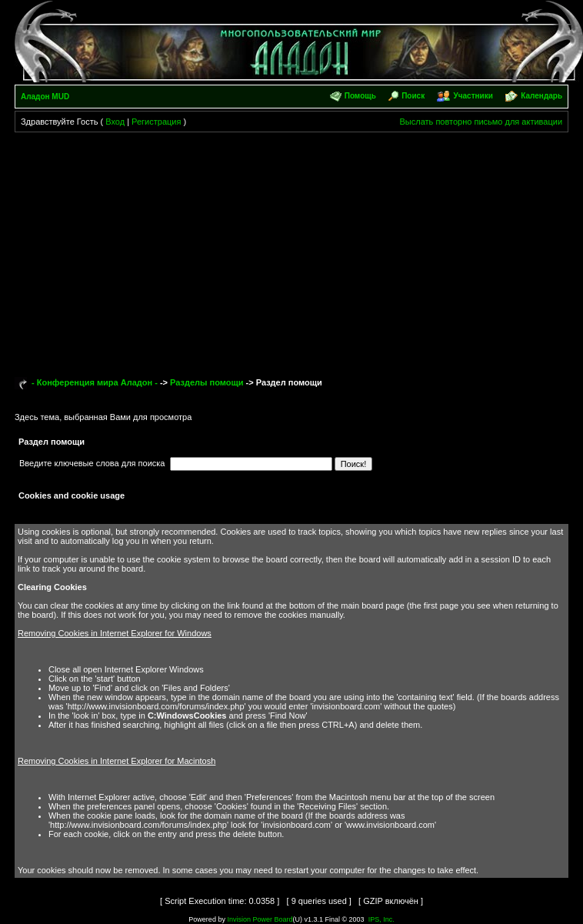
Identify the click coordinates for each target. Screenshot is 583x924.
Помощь (360, 96)
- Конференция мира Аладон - (95, 382)
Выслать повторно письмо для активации (481, 122)
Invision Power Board (260, 919)
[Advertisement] (292, 248)
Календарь (541, 96)
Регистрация (156, 122)
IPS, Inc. (381, 919)
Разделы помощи (207, 382)
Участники (473, 96)
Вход (115, 122)
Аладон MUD (45, 97)
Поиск (413, 96)
